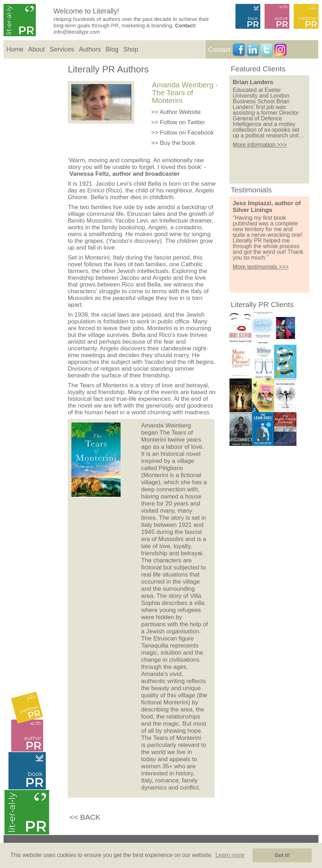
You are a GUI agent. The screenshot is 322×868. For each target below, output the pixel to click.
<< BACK (85, 817)
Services (62, 49)
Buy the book (177, 143)
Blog (112, 49)
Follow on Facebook (187, 133)
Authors (90, 49)
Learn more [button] (230, 855)
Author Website (180, 112)
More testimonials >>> (261, 267)
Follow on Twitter (182, 122)
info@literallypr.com (77, 32)
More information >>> (260, 145)
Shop (131, 49)
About (36, 49)
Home (15, 49)
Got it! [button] (282, 855)
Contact (219, 50)
